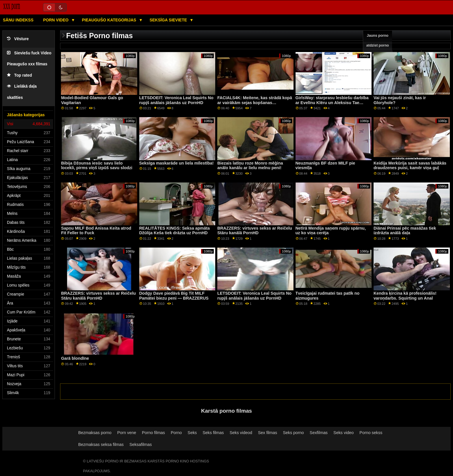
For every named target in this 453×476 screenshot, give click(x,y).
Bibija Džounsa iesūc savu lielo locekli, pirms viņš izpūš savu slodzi (97, 166)
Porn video (56, 20)
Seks (192, 433)
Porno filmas (153, 433)
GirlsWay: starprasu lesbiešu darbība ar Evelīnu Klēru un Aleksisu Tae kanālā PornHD (332, 103)
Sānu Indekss (18, 20)
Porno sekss (371, 433)
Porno (176, 433)
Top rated (20, 75)
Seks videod (241, 433)
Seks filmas (213, 433)
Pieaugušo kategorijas (109, 20)
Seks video (344, 433)
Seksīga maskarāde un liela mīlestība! (177, 163)
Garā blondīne (75, 358)
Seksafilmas (141, 444)
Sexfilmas (319, 433)
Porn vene (127, 433)
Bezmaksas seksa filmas (101, 444)
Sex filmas (268, 433)
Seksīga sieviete (169, 20)
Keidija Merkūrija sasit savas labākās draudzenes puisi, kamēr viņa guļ (410, 166)
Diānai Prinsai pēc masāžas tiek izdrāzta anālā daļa (405, 231)
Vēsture (18, 39)
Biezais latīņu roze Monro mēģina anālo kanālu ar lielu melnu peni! (250, 166)
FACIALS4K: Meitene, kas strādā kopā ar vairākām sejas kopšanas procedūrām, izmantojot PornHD (255, 103)
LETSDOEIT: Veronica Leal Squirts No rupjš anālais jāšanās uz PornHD (176, 100)
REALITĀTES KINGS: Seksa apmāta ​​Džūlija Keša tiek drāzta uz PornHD (175, 231)
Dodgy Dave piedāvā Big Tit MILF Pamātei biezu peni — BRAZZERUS (174, 296)
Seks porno (293, 433)
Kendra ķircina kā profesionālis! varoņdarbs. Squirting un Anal (405, 296)
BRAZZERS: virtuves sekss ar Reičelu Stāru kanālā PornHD (255, 231)
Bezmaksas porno (95, 433)
